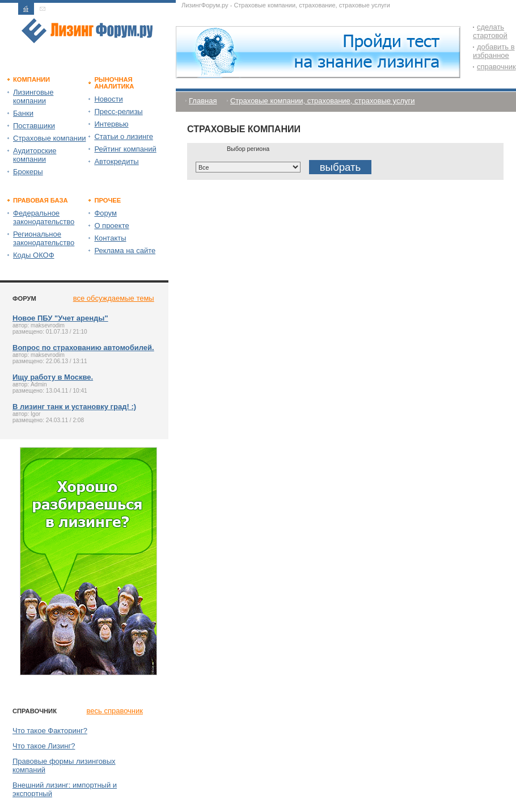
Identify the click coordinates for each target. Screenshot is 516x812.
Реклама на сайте (125, 251)
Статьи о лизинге (124, 136)
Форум (105, 213)
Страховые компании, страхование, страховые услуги (323, 101)
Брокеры (28, 172)
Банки (23, 113)
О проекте (111, 226)
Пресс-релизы (118, 112)
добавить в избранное (494, 51)
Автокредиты (116, 161)
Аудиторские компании (35, 155)
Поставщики (34, 126)
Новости (108, 99)
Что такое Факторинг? (50, 731)
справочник (496, 67)
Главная (203, 101)
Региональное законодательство (44, 238)
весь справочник (115, 711)
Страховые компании (49, 138)
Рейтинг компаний (125, 149)
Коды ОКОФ (34, 255)
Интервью (111, 124)
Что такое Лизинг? (44, 746)
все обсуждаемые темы (114, 298)
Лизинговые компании (33, 96)
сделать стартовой (490, 31)
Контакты (110, 238)
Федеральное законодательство (44, 217)
